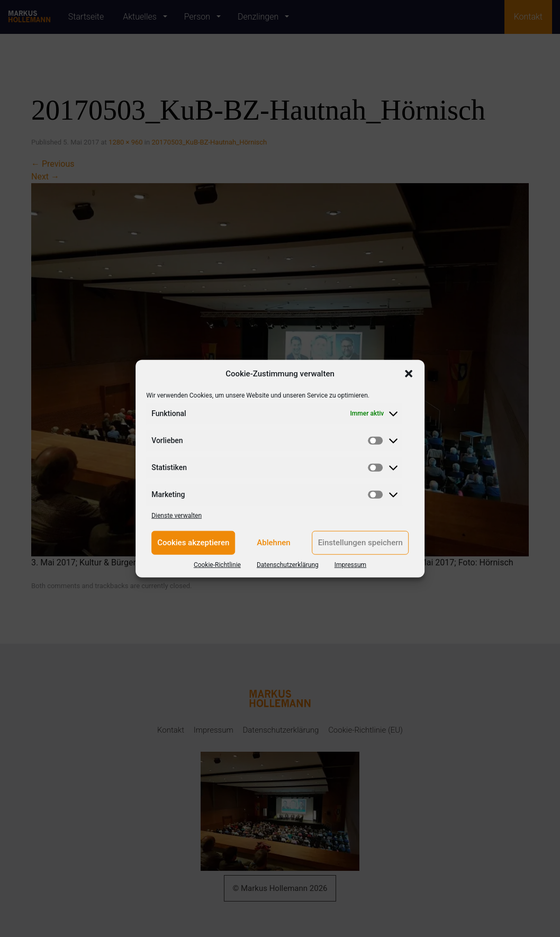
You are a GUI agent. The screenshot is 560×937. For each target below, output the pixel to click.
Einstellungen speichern (360, 543)
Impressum (350, 564)
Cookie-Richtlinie (217, 564)
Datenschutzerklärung (288, 564)
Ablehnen (273, 543)
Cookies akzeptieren (193, 543)
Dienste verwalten (177, 515)
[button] (409, 374)
